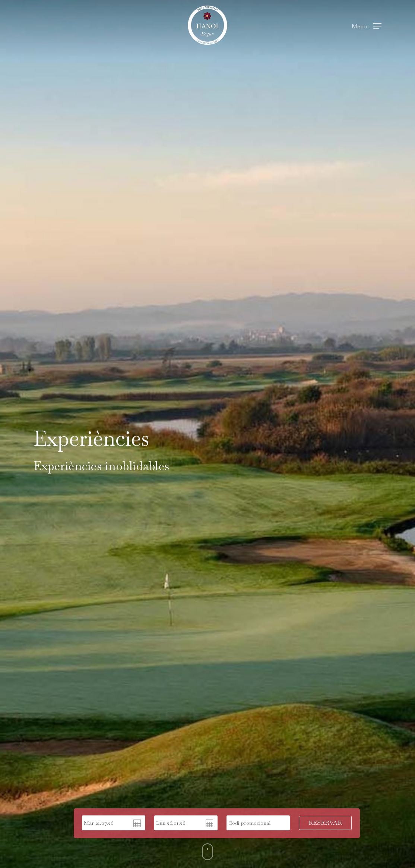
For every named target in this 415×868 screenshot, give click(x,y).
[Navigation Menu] (367, 25)
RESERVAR (325, 823)
